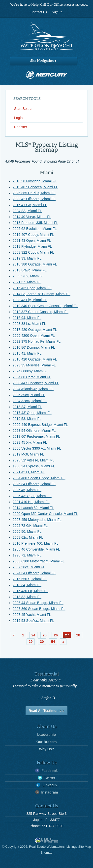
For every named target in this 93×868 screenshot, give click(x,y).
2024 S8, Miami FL (27, 211)
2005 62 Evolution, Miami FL (35, 229)
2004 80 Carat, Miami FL (32, 377)
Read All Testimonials (47, 711)
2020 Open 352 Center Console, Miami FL (45, 514)
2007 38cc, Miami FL (29, 567)
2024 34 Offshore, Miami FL (34, 573)
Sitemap (47, 853)
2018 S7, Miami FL (27, 407)
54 (53, 642)
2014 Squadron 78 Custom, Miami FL (42, 294)
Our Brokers (47, 742)
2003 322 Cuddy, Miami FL (33, 252)
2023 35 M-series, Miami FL (34, 365)
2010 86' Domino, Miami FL (34, 347)
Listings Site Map (79, 847)
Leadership (46, 735)
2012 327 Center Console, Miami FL (41, 312)
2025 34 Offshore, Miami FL (34, 484)
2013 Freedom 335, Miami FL (35, 223)
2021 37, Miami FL (27, 282)
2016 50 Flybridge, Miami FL (35, 181)
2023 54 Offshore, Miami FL (34, 431)
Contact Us (39, 12)
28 (78, 635)
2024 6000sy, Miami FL (31, 371)
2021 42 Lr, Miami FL (29, 472)
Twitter (47, 778)
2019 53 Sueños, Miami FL (33, 621)
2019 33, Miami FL (27, 258)
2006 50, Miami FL (27, 531)
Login (18, 118)
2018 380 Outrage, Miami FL (35, 264)
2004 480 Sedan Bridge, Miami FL (39, 478)
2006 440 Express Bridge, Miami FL (40, 425)
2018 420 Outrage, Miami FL (35, 359)
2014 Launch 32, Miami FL (33, 508)
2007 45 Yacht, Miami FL (32, 615)
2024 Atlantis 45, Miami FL (33, 389)
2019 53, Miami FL (27, 419)
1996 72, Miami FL (27, 555)
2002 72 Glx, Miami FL (30, 526)
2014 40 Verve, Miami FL (32, 217)
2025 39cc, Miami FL (29, 395)
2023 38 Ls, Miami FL (29, 324)
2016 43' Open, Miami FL (32, 288)
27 (67, 635)
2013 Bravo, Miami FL (30, 270)
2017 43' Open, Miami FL (32, 413)
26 (56, 635)
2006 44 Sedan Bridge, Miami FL (38, 603)
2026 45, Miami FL (27, 490)
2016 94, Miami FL (27, 318)
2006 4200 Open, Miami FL (34, 336)
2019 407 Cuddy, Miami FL (33, 235)
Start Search (24, 109)
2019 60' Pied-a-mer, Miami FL (36, 436)
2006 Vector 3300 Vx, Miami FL (37, 448)
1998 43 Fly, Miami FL (30, 300)
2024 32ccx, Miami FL (30, 401)
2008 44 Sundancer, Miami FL (36, 383)
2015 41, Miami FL (27, 353)
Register (21, 127)
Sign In (57, 12)
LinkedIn (46, 785)
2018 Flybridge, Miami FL (32, 246)
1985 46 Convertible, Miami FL (36, 549)
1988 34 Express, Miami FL (34, 466)
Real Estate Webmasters (47, 841)
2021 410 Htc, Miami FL (31, 502)
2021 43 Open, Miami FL (32, 241)
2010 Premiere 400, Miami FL (35, 543)
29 (31, 642)
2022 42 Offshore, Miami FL (34, 199)
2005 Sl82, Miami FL (29, 276)
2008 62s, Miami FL (28, 537)
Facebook (46, 771)
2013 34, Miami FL (27, 585)
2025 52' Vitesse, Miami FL (33, 460)
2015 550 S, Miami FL (30, 579)
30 (42, 642)
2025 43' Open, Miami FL (32, 496)
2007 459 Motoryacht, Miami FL (37, 520)
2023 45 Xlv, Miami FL (30, 442)
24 (33, 635)
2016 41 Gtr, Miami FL (30, 205)
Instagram (47, 792)
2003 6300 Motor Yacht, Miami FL (39, 561)
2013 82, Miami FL (27, 597)
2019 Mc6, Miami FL (28, 454)
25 (45, 635)
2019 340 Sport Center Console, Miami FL (45, 306)
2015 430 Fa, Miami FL (31, 591)
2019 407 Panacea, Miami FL (35, 187)
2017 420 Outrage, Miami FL (35, 330)
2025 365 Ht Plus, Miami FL (34, 193)
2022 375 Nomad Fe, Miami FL (37, 341)
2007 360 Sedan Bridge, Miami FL (39, 609)
